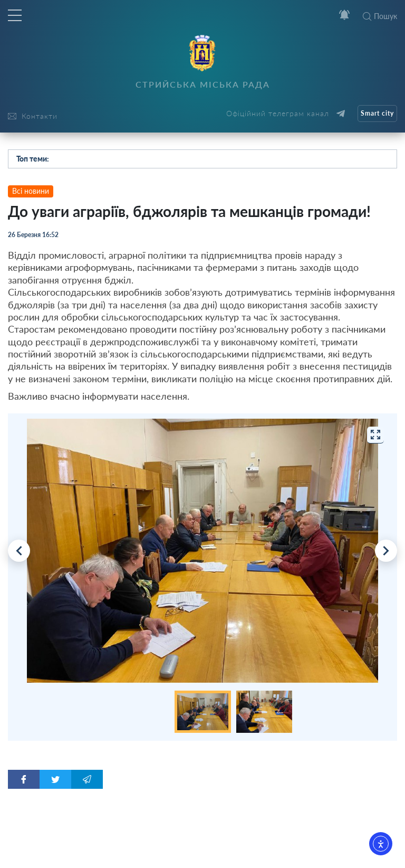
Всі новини (31, 191)
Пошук (380, 16)
